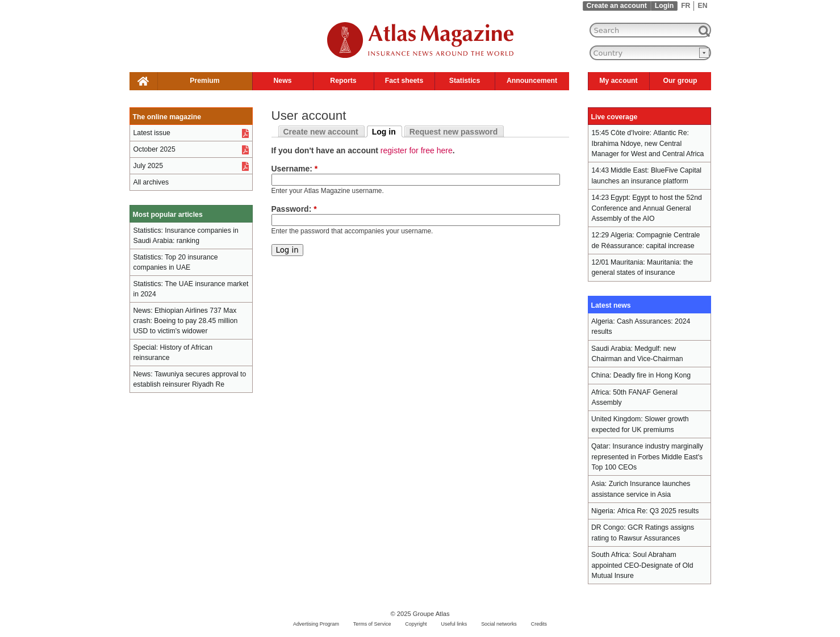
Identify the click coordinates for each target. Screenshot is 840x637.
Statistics (465, 81)
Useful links (454, 624)
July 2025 (148, 166)
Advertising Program (316, 624)
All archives (151, 182)
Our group (680, 81)
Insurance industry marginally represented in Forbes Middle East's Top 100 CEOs (647, 457)
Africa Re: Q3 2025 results (658, 511)
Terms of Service (372, 624)
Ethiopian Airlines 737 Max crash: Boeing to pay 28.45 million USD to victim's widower (186, 321)
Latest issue (152, 133)
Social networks (499, 624)
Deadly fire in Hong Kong (652, 375)
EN (702, 6)
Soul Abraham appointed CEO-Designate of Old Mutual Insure (643, 565)
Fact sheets (404, 81)
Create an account (617, 6)
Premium (204, 81)
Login (664, 6)
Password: (294, 209)
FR (686, 6)
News (282, 81)
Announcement (532, 81)
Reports (343, 81)
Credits (539, 624)
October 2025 (154, 149)
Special (145, 347)
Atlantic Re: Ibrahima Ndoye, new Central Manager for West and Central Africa (648, 143)
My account (618, 81)
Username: (295, 169)
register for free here (417, 150)
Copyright (416, 624)
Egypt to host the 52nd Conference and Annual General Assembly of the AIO (647, 208)
